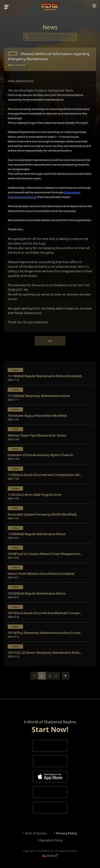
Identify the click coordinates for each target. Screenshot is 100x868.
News (50, 27)
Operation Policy (51, 840)
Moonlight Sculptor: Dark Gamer (50, 7)
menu (6, 7)
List (50, 341)
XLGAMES (50, 856)
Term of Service (36, 833)
